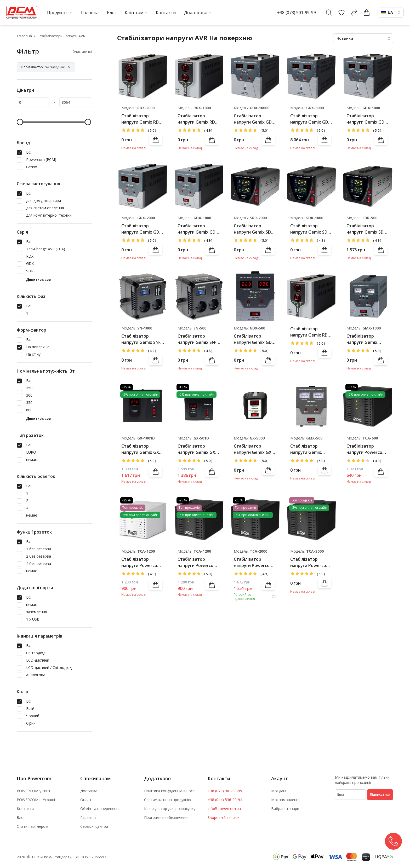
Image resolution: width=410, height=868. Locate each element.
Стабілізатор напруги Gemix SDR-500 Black (367, 229)
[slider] (20, 122)
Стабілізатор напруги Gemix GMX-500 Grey (306, 449)
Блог (21, 817)
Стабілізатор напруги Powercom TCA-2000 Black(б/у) (254, 562)
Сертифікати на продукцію (167, 800)
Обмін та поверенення (100, 809)
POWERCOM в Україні (36, 800)
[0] (33, 102)
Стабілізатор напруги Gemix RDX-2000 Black (142, 119)
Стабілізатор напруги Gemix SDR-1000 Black (311, 229)
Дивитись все (38, 280)
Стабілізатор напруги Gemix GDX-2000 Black (142, 229)
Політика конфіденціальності (170, 791)
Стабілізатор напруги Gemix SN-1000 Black (141, 339)
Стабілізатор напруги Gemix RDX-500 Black (311, 332)
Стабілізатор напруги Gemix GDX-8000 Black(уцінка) (311, 119)
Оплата (87, 800)
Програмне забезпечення (167, 817)
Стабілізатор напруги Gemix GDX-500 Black (255, 339)
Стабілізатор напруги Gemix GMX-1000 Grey (362, 339)
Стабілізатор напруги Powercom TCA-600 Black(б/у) (366, 449)
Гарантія (88, 817)
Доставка (89, 791)
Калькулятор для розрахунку (170, 809)
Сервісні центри (94, 826)
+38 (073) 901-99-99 (297, 13)
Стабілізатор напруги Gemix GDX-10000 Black (255, 119)
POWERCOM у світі (33, 791)
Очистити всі (82, 52)
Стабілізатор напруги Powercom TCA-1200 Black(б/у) (198, 562)
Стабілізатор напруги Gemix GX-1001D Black (141, 449)
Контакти (25, 809)
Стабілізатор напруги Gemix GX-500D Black (253, 449)
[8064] (76, 102)
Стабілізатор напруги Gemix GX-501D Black (197, 449)
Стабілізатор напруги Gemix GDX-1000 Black (199, 229)
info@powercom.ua (224, 809)
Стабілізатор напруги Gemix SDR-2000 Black (254, 229)
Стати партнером (32, 826)
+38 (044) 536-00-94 (225, 800)
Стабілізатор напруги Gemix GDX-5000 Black (368, 119)
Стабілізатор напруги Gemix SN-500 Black (197, 339)
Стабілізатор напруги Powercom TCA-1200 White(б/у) (143, 562)
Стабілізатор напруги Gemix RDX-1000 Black (198, 119)
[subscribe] (350, 795)
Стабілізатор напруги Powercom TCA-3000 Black (310, 562)
